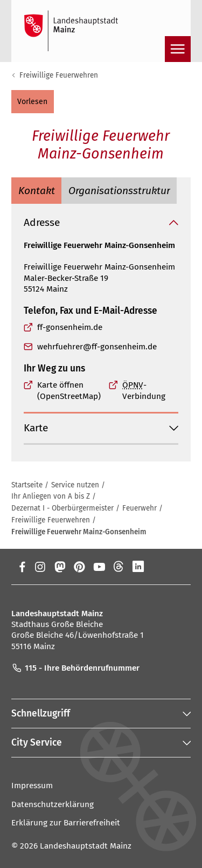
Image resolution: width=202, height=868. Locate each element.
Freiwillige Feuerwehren (59, 75)
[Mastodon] (60, 567)
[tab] (36, 191)
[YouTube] (99, 567)
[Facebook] (22, 567)
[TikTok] (178, 567)
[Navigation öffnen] (178, 49)
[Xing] (158, 567)
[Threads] (119, 567)
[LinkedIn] (138, 567)
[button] (33, 101)
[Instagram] (40, 567)
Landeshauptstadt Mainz (86, 846)
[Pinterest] (79, 567)
